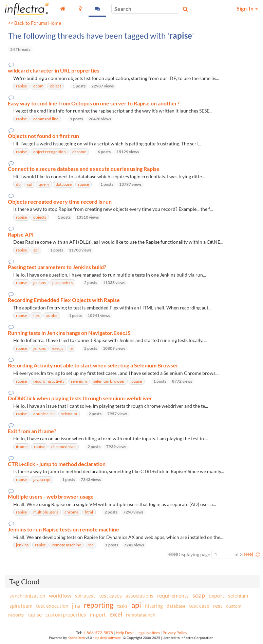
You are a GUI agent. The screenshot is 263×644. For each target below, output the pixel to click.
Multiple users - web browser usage (51, 497)
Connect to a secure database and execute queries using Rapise (84, 169)
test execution (52, 606)
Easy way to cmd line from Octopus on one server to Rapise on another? (94, 103)
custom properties (66, 615)
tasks (122, 606)
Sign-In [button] (247, 8)
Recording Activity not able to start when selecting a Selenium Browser (93, 365)
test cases (110, 595)
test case (199, 606)
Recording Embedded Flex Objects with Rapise (64, 300)
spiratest (85, 596)
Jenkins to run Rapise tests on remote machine (63, 529)
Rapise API (21, 235)
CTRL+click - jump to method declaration (57, 464)
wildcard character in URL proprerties (54, 71)
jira (76, 606)
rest (218, 606)
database (176, 606)
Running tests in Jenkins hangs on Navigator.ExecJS (69, 333)
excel (116, 614)
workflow (60, 595)
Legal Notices (148, 633)
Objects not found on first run (43, 136)
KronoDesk (76, 638)
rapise (35, 614)
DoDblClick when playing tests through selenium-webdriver (80, 398)
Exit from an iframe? (32, 431)
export (217, 596)
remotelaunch (141, 615)
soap (199, 595)
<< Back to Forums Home (34, 23)
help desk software (107, 638)
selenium (238, 596)
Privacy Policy (175, 633)
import (98, 614)
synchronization (27, 596)
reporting (99, 605)
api (136, 605)
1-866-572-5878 (98, 633)
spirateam (21, 606)
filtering (154, 606)
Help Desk (125, 633)
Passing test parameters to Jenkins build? (57, 267)
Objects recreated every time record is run (60, 202)
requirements (173, 595)
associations (139, 596)
